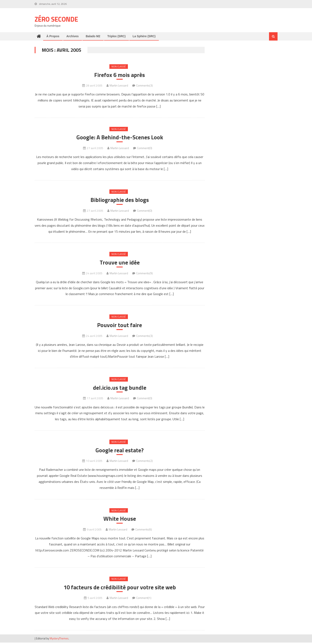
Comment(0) (145, 148)
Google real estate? (120, 451)
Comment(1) (144, 599)
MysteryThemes (59, 640)
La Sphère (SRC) (144, 36)
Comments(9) (144, 274)
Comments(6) (144, 531)
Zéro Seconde (56, 19)
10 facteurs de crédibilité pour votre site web (120, 589)
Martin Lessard (119, 86)
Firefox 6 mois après (120, 75)
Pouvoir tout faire (120, 326)
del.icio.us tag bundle (120, 388)
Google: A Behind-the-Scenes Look (120, 138)
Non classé (119, 66)
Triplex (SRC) (116, 36)
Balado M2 (93, 36)
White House (120, 520)
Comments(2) (144, 462)
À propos (53, 36)
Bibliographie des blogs (120, 200)
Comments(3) (144, 86)
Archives (73, 36)
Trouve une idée (120, 263)
